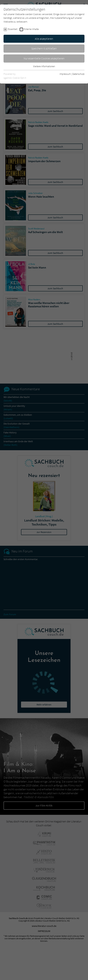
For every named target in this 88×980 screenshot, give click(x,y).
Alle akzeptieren (44, 39)
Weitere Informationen (44, 66)
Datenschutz (78, 74)
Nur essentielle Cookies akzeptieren (44, 58)
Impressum (65, 74)
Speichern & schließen (44, 48)
